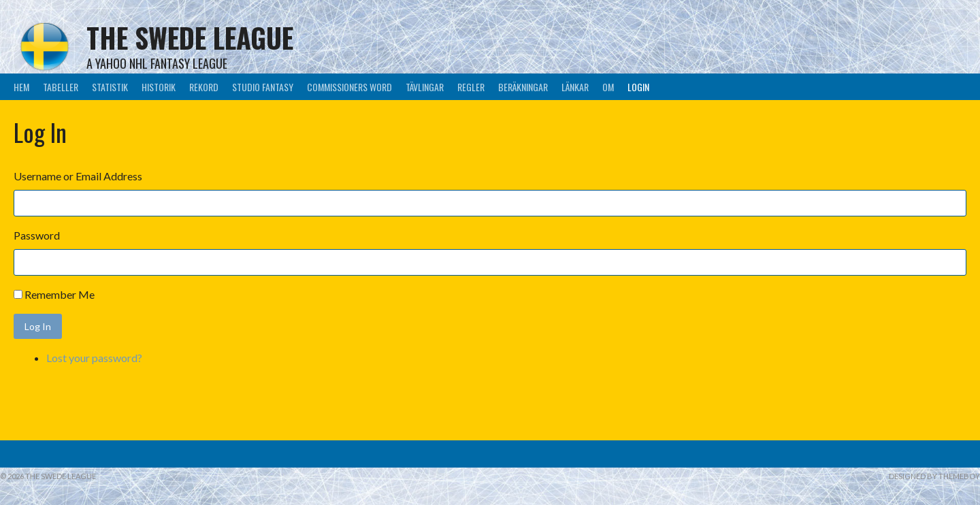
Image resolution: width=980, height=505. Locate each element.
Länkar (575, 87)
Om (608, 87)
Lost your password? (94, 358)
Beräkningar (523, 87)
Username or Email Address (78, 176)
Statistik (110, 87)
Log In (38, 326)
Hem (21, 87)
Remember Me (60, 294)
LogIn (638, 87)
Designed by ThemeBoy (934, 476)
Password (37, 235)
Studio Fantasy (263, 87)
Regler (471, 87)
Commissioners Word (349, 87)
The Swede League (190, 37)
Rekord (204, 87)
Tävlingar (425, 87)
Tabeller (61, 87)
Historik (159, 87)
